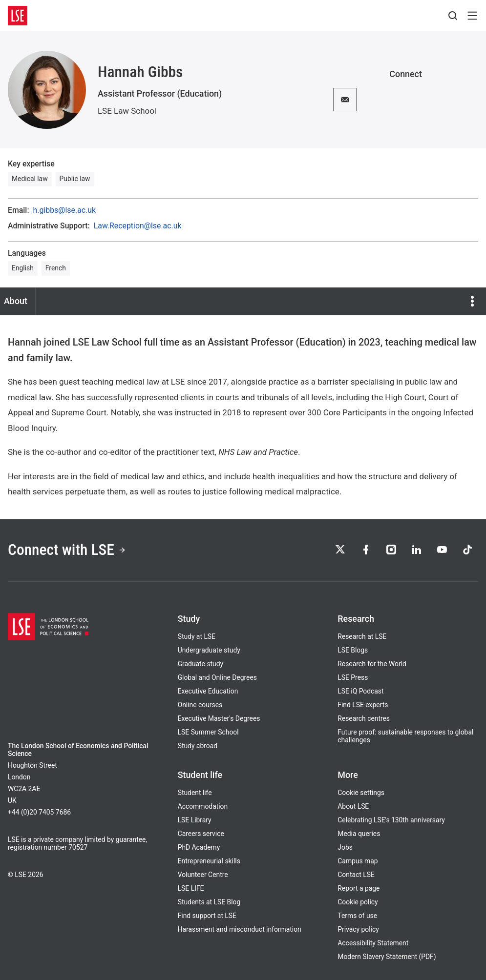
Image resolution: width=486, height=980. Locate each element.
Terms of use (357, 916)
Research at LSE (362, 636)
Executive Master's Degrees (219, 718)
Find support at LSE (207, 916)
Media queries (359, 834)
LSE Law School (127, 111)
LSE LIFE (191, 888)
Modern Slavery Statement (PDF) (387, 957)
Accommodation (203, 806)
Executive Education (208, 691)
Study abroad (198, 746)
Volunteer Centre (203, 875)
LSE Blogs (353, 650)
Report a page (359, 888)
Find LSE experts (363, 705)
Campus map (358, 861)
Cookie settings (361, 793)
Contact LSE (356, 875)
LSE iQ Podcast (360, 691)
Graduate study (201, 664)
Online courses (200, 705)
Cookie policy (358, 902)
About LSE (353, 806)
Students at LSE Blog (209, 902)
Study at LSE (197, 636)
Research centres (364, 718)
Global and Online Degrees (217, 677)
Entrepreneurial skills (209, 861)
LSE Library (195, 820)
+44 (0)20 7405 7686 (39, 812)
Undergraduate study (209, 650)
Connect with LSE (67, 550)
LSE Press (353, 677)
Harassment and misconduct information (240, 929)
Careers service (201, 834)
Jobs (345, 847)
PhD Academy (199, 847)
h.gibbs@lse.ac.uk (64, 210)
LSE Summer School (208, 732)
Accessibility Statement (373, 943)
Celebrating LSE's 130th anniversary (391, 820)
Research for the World (372, 664)
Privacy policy (358, 929)
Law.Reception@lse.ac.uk (138, 226)
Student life (195, 793)
